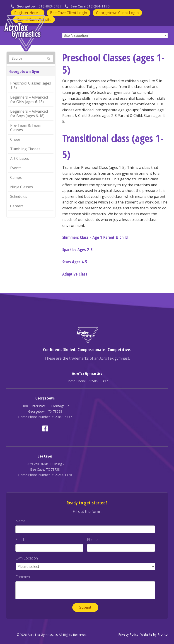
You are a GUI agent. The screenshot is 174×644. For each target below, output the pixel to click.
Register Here (28, 13)
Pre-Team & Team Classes (26, 128)
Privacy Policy (128, 634)
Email (20, 540)
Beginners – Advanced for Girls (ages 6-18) (29, 99)
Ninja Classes (22, 187)
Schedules (19, 196)
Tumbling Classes (25, 149)
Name (20, 521)
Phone (92, 540)
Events (16, 168)
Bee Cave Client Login (69, 13)
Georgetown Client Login (117, 13)
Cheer (15, 139)
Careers (17, 206)
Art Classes (20, 158)
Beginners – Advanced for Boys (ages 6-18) (29, 114)
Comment (23, 577)
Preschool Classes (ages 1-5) (31, 85)
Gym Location (27, 558)
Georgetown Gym (24, 71)
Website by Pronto (154, 634)
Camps (16, 177)
